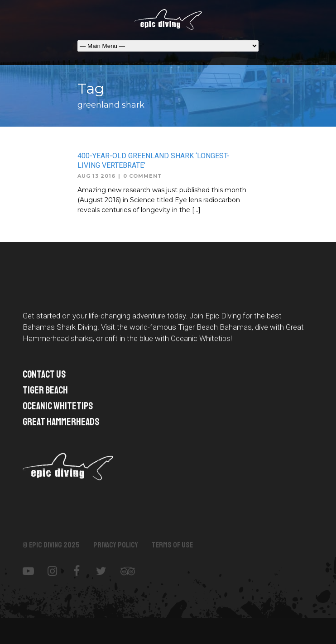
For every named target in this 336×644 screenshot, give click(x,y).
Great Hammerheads (61, 424)
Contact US (44, 376)
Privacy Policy (116, 550)
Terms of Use (172, 550)
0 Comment (143, 176)
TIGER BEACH (45, 392)
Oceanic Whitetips (58, 408)
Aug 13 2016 (96, 176)
